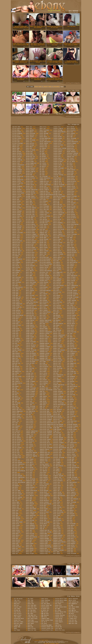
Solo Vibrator (71, 272)
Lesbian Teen (57, 167)
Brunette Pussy (30, 253)
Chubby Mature (30, 334)
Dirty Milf (29, 474)
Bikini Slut (16, 507)
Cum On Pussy (30, 423)
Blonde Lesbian (30, 170)
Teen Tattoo (70, 415)
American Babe (16, 249)
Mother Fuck (57, 348)
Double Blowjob (30, 487)
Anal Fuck (15, 269)
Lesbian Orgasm (58, 138)
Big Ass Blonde (17, 439)
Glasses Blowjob (44, 266)
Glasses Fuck (43, 269)
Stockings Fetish (72, 292)
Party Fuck (56, 408)
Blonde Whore (30, 188)
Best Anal (15, 423)
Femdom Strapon (44, 183)
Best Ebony (15, 428)
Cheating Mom (30, 312)
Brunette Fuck (30, 239)
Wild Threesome (71, 524)
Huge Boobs (43, 393)
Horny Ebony (43, 372)
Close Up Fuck (30, 358)
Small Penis (70, 244)
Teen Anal (70, 334)
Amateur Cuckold (17, 171)
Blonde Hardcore (31, 168)
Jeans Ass (42, 463)
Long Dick (56, 188)
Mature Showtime (73, 599)
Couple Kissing (30, 395)
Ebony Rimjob (30, 550)
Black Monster (16, 540)
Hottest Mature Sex (60, 612)
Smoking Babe (71, 248)
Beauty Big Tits (17, 410)
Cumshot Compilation (32, 431)
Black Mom (15, 539)
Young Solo (70, 550)
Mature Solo (57, 249)
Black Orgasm (16, 542)
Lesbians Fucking (58, 175)
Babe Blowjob (16, 353)
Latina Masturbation (45, 504)
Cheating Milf (30, 310)
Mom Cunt (56, 319)
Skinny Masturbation (73, 224)
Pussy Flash (57, 502)
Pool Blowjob (57, 433)
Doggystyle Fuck (31, 482)
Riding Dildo (71, 147)
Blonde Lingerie (31, 171)
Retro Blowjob (71, 128)
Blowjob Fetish (30, 191)
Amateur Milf (16, 198)
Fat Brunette (43, 158)
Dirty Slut (29, 476)
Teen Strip (70, 410)
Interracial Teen (45, 446)
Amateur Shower (17, 214)
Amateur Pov (16, 210)
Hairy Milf (43, 315)
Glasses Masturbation (46, 271)
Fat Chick (42, 160)
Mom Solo (56, 327)
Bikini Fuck (16, 506)
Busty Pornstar (30, 296)
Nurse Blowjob (57, 367)
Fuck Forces (59, 114)
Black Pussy (16, 552)
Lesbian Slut (57, 155)
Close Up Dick (30, 357)
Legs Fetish (43, 525)
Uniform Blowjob (72, 449)
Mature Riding (57, 246)
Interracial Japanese (46, 433)
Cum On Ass (29, 418)
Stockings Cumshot (72, 291)
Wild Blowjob (71, 514)
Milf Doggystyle (58, 272)
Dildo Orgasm (30, 459)
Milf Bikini (57, 264)
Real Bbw (56, 517)
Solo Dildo (70, 259)
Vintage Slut (71, 474)
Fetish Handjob (44, 188)
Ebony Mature (30, 539)
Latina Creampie (44, 494)
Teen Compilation (72, 352)
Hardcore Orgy (44, 339)
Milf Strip (56, 304)
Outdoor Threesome (59, 403)
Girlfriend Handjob (45, 262)
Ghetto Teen (43, 254)
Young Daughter (71, 544)
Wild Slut (70, 520)
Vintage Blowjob (72, 463)
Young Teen (70, 552)
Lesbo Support (59, 622)
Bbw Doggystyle (17, 372)
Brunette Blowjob (31, 229)
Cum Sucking (29, 426)
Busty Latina (30, 289)
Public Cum (56, 491)
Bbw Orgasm (15, 386)
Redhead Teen (57, 549)
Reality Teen (57, 530)
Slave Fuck (70, 236)
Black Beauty (16, 517)
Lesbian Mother (58, 137)
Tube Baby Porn (32, 615)
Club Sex (28, 365)
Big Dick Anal (16, 474)
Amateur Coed (16, 163)
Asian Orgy (15, 324)
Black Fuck (15, 529)
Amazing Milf (16, 246)
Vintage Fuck (71, 464)
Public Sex (56, 497)
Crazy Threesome (31, 406)
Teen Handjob (71, 381)
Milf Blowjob (57, 266)
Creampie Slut (30, 410)
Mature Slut (57, 248)
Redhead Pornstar (58, 545)
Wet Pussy (70, 487)
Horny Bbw (42, 363)
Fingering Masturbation (46, 195)
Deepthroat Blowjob (32, 453)
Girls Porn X (72, 615)
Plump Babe (56, 428)
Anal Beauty (16, 256)
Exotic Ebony (43, 137)
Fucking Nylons (59, 602)
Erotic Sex (43, 135)
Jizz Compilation (45, 466)
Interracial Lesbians (46, 434)
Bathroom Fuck (16, 363)
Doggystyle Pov (30, 484)
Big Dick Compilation (18, 477)
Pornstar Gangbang (59, 446)
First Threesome (44, 206)
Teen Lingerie (71, 385)
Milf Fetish (57, 276)
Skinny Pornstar (72, 229)
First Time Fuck (44, 210)
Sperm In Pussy (71, 279)
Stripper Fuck (71, 299)
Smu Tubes (30, 614)
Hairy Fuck (43, 307)
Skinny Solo (70, 231)
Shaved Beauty (71, 176)
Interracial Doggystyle (46, 424)
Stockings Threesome (73, 297)
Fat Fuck (42, 162)
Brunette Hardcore (31, 241)
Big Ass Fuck (16, 446)
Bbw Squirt (15, 396)
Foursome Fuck (44, 223)
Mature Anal (57, 200)
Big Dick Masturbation (19, 482)
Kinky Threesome (44, 484)
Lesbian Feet (43, 549)
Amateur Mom (16, 200)
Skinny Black (71, 213)
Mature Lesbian (58, 233)
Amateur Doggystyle (18, 180)
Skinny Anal (70, 210)
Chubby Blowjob (30, 327)
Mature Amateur (58, 198)
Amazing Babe (16, 239)
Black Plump (16, 545)
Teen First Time (72, 373)
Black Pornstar (17, 547)
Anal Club (15, 257)
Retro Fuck (70, 132)
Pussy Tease (57, 515)
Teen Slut (70, 403)
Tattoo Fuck (70, 327)
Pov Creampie (57, 463)
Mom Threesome (57, 330)
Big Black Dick (17, 456)
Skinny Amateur (71, 208)
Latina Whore (43, 524)
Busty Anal (29, 272)
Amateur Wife (16, 238)
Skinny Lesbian (71, 223)
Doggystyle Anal (31, 481)
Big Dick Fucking (17, 481)
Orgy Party (56, 388)
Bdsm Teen (15, 406)
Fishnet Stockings (45, 216)
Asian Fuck (15, 309)
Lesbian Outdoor (58, 142)
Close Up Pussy (30, 363)
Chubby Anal (29, 322)
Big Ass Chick (16, 443)
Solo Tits (70, 269)
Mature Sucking (58, 253)
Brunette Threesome (32, 261)
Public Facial (57, 492)
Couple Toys (29, 400)
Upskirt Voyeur (71, 454)
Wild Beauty (70, 510)
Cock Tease (29, 370)
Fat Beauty (43, 155)
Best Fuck (15, 429)
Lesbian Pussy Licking (60, 148)
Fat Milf (42, 168)
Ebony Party (29, 547)
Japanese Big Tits (45, 453)
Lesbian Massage (58, 130)
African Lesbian (17, 138)
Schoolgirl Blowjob (72, 153)
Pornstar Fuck (57, 444)
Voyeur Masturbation (73, 479)
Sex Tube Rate (32, 610)
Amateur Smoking (17, 216)
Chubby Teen (29, 340)
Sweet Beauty (71, 325)
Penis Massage (57, 411)
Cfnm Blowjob (30, 304)
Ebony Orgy (29, 545)
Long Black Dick (58, 186)
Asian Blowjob (16, 299)
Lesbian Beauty (44, 537)
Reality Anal (57, 529)
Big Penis (15, 487)
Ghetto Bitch (43, 246)
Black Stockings (31, 133)
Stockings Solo (71, 296)
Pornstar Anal (57, 434)
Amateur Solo (16, 218)
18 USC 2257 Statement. (50, 643)
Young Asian (70, 529)
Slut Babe (70, 238)
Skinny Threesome (72, 234)
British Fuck (30, 219)
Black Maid (15, 534)
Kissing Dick (43, 486)
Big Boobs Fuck (17, 458)
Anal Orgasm (16, 272)
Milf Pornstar (57, 292)
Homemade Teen (44, 358)
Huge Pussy (43, 405)
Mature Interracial (59, 229)
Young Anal (70, 527)
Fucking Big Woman (47, 625)
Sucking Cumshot (72, 315)
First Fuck (43, 203)
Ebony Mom (29, 542)
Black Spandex (30, 130)
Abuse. (57, 643)
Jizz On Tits (43, 469)
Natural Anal (57, 357)
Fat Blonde (43, 157)
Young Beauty (71, 532)
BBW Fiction (45, 612)
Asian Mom (15, 320)
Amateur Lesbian (17, 196)
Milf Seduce (57, 297)
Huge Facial (43, 401)
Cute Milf (29, 448)
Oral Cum (56, 378)
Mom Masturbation (58, 324)
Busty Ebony (29, 286)
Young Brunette (71, 537)
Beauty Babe (16, 408)
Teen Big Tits (71, 342)
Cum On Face (29, 420)
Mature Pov (56, 244)
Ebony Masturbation (32, 537)
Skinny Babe (70, 211)
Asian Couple (16, 302)
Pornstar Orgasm (58, 449)
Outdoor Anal (57, 390)
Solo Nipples (71, 264)
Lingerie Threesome (59, 185)
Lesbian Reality (58, 150)
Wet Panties (70, 486)
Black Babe (15, 514)
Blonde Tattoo (30, 185)
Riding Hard (70, 148)
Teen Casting (71, 347)
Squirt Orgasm (71, 287)
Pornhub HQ (46, 114)
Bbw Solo (15, 395)
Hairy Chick (43, 304)
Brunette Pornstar (31, 249)
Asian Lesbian (16, 314)
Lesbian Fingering (45, 552)
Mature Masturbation (59, 236)
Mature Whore (57, 259)
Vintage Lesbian (72, 466)
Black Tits (29, 142)
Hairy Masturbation (45, 312)
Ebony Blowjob (30, 504)
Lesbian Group (44, 553)
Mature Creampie (58, 214)
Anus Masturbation (18, 287)
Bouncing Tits (30, 206)
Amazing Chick (16, 243)
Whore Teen (70, 501)
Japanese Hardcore (45, 458)
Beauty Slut (16, 421)
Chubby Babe (29, 324)
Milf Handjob (57, 281)
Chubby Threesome (31, 342)
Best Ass (15, 424)
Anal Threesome (17, 282)
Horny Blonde (43, 365)
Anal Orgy (15, 274)
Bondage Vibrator (31, 198)
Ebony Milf (29, 540)
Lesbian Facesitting (45, 547)
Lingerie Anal (57, 180)
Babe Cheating (16, 357)
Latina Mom (43, 507)
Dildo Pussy (29, 461)
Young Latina (71, 545)
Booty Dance (29, 203)
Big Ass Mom (16, 451)
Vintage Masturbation (73, 467)
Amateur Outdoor (17, 208)
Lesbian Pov (57, 147)
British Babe (30, 218)
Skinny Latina (71, 221)
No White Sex (45, 610)
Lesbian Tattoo (58, 165)
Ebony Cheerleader (31, 509)
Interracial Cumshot (45, 421)
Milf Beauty (57, 262)
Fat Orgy (42, 171)
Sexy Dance (70, 168)
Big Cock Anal (16, 461)
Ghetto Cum (43, 249)
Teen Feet (70, 368)
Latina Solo (43, 517)
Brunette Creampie (31, 234)
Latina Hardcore (44, 501)
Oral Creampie (57, 377)
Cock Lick (29, 367)
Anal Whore (15, 286)
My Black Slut (45, 609)
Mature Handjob (58, 226)
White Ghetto (71, 491)
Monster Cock (57, 334)
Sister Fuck (70, 205)
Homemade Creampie (45, 347)
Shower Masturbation (73, 200)
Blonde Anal (29, 152)
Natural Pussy (57, 362)
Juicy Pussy (43, 472)
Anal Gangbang (16, 271)
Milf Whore (56, 312)
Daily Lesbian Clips (47, 620)
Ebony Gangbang (30, 525)
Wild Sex (69, 519)
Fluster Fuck (19, 114)
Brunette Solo (30, 256)
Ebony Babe (29, 499)
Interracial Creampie (46, 420)
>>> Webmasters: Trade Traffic (41, 640)
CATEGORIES (56, 87)
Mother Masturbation (59, 350)
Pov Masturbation (58, 466)
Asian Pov (15, 327)
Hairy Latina (43, 309)
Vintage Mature (71, 469)
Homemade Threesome (45, 360)
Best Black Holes (33, 619)
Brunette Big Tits (31, 226)
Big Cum (15, 472)
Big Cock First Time (18, 467)
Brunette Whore (30, 262)
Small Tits (70, 246)
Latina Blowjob (44, 491)
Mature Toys (57, 256)
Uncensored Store (46, 575)
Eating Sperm (30, 494)
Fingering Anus (44, 191)
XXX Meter (71, 614)
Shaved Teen (70, 195)
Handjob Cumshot (44, 322)
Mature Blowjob (58, 210)
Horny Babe (43, 362)
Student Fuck (71, 302)
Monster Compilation (59, 335)
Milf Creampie (57, 269)
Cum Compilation (31, 411)
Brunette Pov (30, 251)
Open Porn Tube (73, 624)
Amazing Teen (16, 248)
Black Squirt (30, 132)
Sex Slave (70, 165)
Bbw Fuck (15, 375)
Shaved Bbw (70, 175)
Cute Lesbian (30, 446)
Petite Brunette (58, 418)
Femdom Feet (43, 180)
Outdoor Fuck (57, 395)
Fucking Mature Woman (61, 600)
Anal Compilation (17, 259)
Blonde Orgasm (30, 176)
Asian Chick (16, 300)
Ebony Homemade (30, 529)
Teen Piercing (71, 395)
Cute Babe (29, 438)
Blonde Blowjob (30, 158)
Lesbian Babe (43, 534)
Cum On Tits (29, 424)
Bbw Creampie (16, 370)
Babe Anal (15, 352)
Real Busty (56, 522)
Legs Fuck (42, 527)
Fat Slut (42, 173)
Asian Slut (15, 332)
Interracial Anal (45, 410)
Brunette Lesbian (31, 243)
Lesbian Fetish (44, 550)
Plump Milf (56, 431)
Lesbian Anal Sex (45, 530)
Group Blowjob (44, 287)
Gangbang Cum (43, 234)
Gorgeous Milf (44, 281)
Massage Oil (57, 193)
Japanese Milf (44, 459)
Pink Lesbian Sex (74, 602)
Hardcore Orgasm (44, 337)
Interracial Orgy (45, 441)
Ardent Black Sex (33, 617)
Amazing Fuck (16, 244)
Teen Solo (70, 405)
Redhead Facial (58, 537)
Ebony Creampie (30, 514)
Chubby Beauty (30, 325)
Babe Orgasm (16, 360)
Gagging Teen (43, 233)
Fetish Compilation (45, 185)
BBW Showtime (45, 615)
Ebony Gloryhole (31, 527)
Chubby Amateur (30, 320)
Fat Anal (42, 150)
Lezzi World (58, 628)
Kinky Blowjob (44, 476)
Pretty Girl (57, 484)
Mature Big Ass (58, 205)
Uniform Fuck (71, 453)
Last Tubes (32, 114)
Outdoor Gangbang (58, 396)
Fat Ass (42, 152)
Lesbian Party (57, 143)
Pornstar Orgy (57, 451)
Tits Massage (71, 446)
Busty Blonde (30, 279)
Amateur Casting (17, 157)
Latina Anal (43, 487)
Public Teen (57, 499)
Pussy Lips (56, 509)
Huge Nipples (43, 403)
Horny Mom (42, 378)
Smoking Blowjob (72, 251)
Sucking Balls (71, 307)
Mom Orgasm (56, 325)
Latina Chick (43, 492)
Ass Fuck (15, 343)
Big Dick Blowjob (17, 476)
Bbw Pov (15, 391)
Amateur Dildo (16, 178)
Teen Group (70, 380)
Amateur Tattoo (17, 229)
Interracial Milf (45, 436)
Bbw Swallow (16, 400)
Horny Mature (43, 375)
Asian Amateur (16, 289)
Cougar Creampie (31, 381)
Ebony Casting (30, 507)
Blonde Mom (29, 175)
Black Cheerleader (18, 522)
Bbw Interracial (17, 377)
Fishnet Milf (43, 214)
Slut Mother (70, 241)
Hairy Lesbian (44, 310)
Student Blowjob (72, 300)
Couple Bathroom (31, 390)
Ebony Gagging (30, 524)
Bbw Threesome (16, 403)
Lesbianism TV (59, 614)
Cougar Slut (29, 386)
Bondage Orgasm (30, 196)
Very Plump (72, 609)
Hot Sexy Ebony (46, 604)
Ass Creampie (16, 339)
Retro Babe (56, 552)
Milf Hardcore (57, 282)
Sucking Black (71, 312)
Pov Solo (56, 472)
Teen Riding (70, 400)
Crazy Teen (29, 405)
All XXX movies (19, 102)
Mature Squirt (57, 251)
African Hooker (17, 137)
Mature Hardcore (58, 228)
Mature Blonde (57, 208)
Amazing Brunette (17, 241)
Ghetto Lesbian (44, 251)
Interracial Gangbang (46, 431)
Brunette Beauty (31, 224)
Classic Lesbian (31, 347)
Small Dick (70, 243)
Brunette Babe (30, 223)
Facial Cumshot (44, 143)
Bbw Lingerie (16, 381)
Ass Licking (16, 345)
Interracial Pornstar (46, 444)
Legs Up (42, 529)
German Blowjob (44, 239)
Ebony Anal (29, 497)
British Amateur (31, 216)
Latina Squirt (44, 519)
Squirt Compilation (72, 286)
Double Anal (29, 486)
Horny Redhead (44, 383)
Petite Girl (57, 420)
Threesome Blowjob (72, 424)
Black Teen (29, 138)
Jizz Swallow (43, 471)
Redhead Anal (57, 532)
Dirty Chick (29, 471)
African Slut (16, 140)
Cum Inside (29, 416)
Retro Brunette (71, 130)
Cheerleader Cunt (31, 317)
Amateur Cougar (17, 167)
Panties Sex (57, 406)
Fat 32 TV (44, 622)
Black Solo (29, 128)
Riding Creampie (72, 143)
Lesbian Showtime (60, 615)
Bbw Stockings (16, 398)
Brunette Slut (30, 254)
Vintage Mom (70, 472)
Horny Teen (43, 385)
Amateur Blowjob (17, 153)
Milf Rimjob (57, 296)
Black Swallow (30, 135)
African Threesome (18, 143)
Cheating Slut (30, 314)
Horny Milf (43, 377)
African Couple (17, 132)
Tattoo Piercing (72, 332)
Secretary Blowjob (72, 155)
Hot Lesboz (58, 610)
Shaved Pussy (71, 191)
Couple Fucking (30, 393)
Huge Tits (42, 406)
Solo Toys (70, 271)
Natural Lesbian (58, 360)
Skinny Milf (70, 226)
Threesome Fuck (71, 428)
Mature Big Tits (58, 206)
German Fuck (43, 241)
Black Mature (16, 535)
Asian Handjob (16, 310)
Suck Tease (70, 305)
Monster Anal (57, 332)
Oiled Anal (56, 370)
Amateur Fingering (18, 183)
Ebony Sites (45, 602)
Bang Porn (59, 102)
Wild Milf (70, 517)
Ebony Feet (29, 519)
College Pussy (30, 377)
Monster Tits (57, 342)
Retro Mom (70, 137)
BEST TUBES (30, 87)
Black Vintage (30, 145)
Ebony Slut (29, 552)
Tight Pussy (70, 439)
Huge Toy (42, 408)
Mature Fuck (57, 221)
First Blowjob (44, 201)
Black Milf (15, 537)
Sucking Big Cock (72, 309)
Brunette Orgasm (31, 248)
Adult (59, 587)
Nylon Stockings (58, 368)
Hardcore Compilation (46, 332)
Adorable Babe (16, 127)
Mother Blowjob (58, 345)
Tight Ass (70, 436)
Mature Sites (72, 600)
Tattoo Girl (70, 329)
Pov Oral (56, 467)
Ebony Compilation (31, 512)
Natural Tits (57, 365)
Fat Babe (42, 153)
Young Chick (70, 539)
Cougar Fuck (29, 383)
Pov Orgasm (56, 469)
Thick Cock (70, 423)
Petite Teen (57, 423)
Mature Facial (57, 216)
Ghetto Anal (43, 244)
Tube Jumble (32, 575)
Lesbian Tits (57, 170)
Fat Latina (43, 163)
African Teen (16, 142)
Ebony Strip (43, 127)
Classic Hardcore (31, 345)
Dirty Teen (29, 477)
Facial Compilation (45, 142)
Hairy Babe (43, 299)
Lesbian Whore (57, 173)
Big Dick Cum (16, 479)
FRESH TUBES (38, 87)
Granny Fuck (43, 284)
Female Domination (45, 178)
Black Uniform (30, 143)
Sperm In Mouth (71, 277)
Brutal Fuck (29, 267)
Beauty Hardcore (17, 415)
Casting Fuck (30, 300)
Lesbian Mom (57, 135)
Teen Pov (69, 396)
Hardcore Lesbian (45, 334)
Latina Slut (43, 515)
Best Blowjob (16, 426)
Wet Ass (69, 481)
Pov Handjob (57, 464)
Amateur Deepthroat (18, 176)
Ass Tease (15, 347)
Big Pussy (15, 489)
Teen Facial (70, 367)
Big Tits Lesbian (17, 497)
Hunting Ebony (45, 607)
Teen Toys (70, 420)
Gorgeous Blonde (44, 276)
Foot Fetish (43, 218)
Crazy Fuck (29, 401)
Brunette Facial (31, 238)
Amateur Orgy (16, 206)
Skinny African (71, 206)
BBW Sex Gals (45, 614)
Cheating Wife (30, 315)
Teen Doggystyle (72, 363)
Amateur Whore (16, 236)
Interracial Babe (45, 411)
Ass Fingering (16, 340)
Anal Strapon (16, 279)
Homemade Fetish (44, 350)
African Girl (16, 135)
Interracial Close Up (46, 418)
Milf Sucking (57, 305)
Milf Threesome (58, 309)
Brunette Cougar (31, 233)
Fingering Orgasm (45, 196)
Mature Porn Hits (60, 630)
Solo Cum (69, 257)
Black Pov (15, 549)
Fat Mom (42, 170)
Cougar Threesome (31, 388)
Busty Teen (29, 297)
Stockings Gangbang (72, 294)
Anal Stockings (17, 277)
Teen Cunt (70, 357)
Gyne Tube (30, 602)
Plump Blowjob (57, 429)
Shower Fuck (70, 198)
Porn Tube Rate (32, 605)
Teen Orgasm (70, 388)
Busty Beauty (30, 277)
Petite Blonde (57, 416)
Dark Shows (31, 624)
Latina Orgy (43, 510)
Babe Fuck (15, 358)
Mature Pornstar (58, 243)
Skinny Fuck (70, 219)
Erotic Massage (44, 133)
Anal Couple (16, 261)
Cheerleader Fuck (31, 319)
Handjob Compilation (45, 320)
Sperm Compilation (72, 276)
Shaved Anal (70, 171)
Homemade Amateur (45, 343)
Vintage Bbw (70, 461)
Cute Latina (29, 444)
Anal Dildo (15, 264)
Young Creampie (71, 542)
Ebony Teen (43, 128)
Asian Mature (16, 317)
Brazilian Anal (30, 210)
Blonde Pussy (30, 181)
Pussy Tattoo (57, 514)
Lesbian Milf (57, 133)
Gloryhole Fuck (44, 272)
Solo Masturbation (72, 262)
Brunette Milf (30, 244)
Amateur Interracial (18, 193)
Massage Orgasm (58, 195)
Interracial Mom (44, 438)
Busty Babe (29, 276)
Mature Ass (56, 201)
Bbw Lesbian (16, 380)
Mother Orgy (57, 353)
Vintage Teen (71, 476)
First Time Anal (44, 208)
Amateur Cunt (16, 175)
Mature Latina (57, 231)
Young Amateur (71, 525)
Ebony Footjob (30, 520)
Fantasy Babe (43, 145)
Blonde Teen (29, 186)
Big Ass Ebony (16, 444)
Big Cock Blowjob (17, 463)
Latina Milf (43, 506)
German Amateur (44, 236)
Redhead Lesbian (58, 540)
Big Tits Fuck (16, 496)
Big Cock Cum (16, 466)
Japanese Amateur (45, 449)
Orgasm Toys (57, 386)
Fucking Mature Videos (61, 599)
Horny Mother (43, 380)
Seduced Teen (71, 157)
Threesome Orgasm (72, 429)
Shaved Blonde (71, 180)
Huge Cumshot (43, 396)
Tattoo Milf (70, 330)
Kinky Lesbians (44, 479)
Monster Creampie (58, 337)
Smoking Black (71, 249)
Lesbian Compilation (45, 540)
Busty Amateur (30, 271)
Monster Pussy (57, 340)
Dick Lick (29, 458)
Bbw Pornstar (16, 390)
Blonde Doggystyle (31, 163)
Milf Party (56, 291)
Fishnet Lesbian (44, 213)
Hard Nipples (43, 327)
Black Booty (16, 520)
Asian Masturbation (18, 315)
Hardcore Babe (44, 329)
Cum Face (28, 415)
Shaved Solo (70, 193)
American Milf (16, 253)
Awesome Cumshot (17, 350)
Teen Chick (70, 350)
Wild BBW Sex (72, 610)
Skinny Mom (70, 228)
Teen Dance (70, 358)
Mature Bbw (56, 203)
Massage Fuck (57, 191)
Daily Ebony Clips (33, 622)
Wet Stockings (71, 489)
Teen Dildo (70, 362)
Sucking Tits (71, 320)
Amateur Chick (16, 162)
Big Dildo (15, 484)
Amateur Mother (17, 201)
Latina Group (43, 499)
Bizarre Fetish (17, 509)
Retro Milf (70, 135)
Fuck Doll (42, 229)
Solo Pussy (70, 267)
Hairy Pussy (43, 317)
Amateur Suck (16, 224)
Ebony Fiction (32, 628)
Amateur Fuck (16, 185)
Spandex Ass (70, 274)
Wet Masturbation (72, 482)
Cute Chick (29, 443)
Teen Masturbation (72, 386)
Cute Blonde (29, 439)
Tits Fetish (70, 444)
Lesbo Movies (59, 620)
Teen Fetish (70, 370)
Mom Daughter (57, 320)
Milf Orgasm (57, 287)
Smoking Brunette (72, 253)
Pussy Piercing (58, 510)
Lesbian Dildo (44, 544)
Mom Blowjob (57, 315)
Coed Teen (29, 372)
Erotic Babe (43, 132)
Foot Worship (43, 219)
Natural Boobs (57, 358)
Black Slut (29, 127)
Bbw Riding (15, 393)
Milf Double (57, 274)
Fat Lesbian (43, 165)
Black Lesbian (16, 532)
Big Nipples (16, 486)
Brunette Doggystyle (32, 236)
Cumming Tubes (45, 619)
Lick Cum (56, 176)
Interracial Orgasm (45, 439)
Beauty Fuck (16, 413)
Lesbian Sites (59, 617)
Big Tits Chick (17, 492)
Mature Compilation (59, 213)
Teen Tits (70, 418)
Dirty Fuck (29, 472)
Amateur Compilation (18, 165)
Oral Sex (56, 383)
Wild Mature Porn (74, 612)
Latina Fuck (43, 497)
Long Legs (56, 190)
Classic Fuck (30, 343)
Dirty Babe (29, 466)
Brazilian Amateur (31, 208)
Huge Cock (42, 395)
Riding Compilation (72, 142)
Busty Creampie (30, 284)
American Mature (17, 251)
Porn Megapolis (73, 604)
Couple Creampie (31, 391)
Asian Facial (16, 305)
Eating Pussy (30, 492)
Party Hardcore (58, 410)
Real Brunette (57, 520)
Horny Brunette (44, 367)
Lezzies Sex (58, 627)
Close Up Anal (30, 352)
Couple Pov (29, 398)
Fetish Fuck (43, 186)
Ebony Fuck (29, 522)
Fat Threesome (44, 176)
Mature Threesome (58, 254)
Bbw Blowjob (16, 367)
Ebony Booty (29, 506)
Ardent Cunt (46, 102)
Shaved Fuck (70, 185)
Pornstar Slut (57, 454)
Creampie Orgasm (31, 408)
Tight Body (70, 438)
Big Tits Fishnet (17, 494)
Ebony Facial (30, 517)
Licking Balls (57, 178)
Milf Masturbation (59, 286)
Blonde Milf (29, 173)
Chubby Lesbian (30, 332)
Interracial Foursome (46, 428)
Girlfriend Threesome (46, 264)
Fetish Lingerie (44, 190)
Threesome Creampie (72, 426)
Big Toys (15, 501)
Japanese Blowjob (45, 454)
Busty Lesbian (30, 291)
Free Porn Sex (73, 620)
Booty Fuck (29, 205)
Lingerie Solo (57, 181)
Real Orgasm (57, 527)
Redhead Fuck (57, 539)
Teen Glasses (71, 378)
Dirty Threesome (31, 479)
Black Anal (15, 510)
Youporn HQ (32, 587)
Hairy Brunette (44, 302)
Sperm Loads (70, 282)
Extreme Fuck (43, 140)
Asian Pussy (16, 329)
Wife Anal (70, 504)
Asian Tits (15, 337)
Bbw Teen (15, 401)
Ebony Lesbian (30, 535)
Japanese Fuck (44, 456)
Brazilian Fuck (30, 213)
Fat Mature (43, 167)
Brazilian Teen (30, 214)
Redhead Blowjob (58, 535)
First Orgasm (43, 205)
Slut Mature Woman (74, 607)
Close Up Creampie (31, 355)
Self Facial (70, 158)
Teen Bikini (70, 343)
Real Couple (57, 524)
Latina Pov (43, 514)
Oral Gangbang (57, 381)
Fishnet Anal (43, 211)
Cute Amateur (30, 436)
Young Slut (70, 549)
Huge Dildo (43, 398)
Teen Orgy (70, 390)
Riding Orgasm (71, 150)
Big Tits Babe (16, 491)
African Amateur (17, 128)
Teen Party (70, 393)
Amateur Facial (17, 181)
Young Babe (70, 530)
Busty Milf (29, 292)
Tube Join (32, 102)
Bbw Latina (15, 378)
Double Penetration (32, 491)
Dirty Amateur (30, 464)
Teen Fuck (70, 375)
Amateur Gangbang (17, 186)
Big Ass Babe (16, 436)
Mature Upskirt (58, 257)
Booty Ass (29, 200)
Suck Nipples (71, 304)
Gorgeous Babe (44, 274)
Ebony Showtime (46, 600)
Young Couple (71, 540)
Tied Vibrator (71, 431)
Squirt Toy (70, 289)
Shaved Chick (71, 183)
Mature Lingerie (58, 234)
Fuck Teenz (58, 604)
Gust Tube (30, 600)
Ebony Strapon (30, 553)
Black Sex (15, 553)
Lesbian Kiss (57, 127)
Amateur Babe (16, 148)
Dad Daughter (30, 451)
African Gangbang (17, 133)
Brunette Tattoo (31, 257)
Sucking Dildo (71, 317)
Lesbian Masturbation (59, 132)
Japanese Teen (44, 461)
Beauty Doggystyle (18, 411)
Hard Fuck (42, 325)
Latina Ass (43, 489)
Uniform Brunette (72, 451)
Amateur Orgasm (17, 205)
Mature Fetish (57, 219)
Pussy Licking (57, 507)
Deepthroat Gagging (32, 456)
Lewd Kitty (58, 625)
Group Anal (43, 286)
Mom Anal (56, 314)
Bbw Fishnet (16, 373)
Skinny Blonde (71, 214)
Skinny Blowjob (71, 216)
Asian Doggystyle (17, 304)
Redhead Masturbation (59, 542)
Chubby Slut (29, 339)
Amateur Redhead (17, 211)
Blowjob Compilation (32, 190)
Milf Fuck (56, 277)
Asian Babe (15, 294)
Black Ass (15, 512)
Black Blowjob (16, 519)
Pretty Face (57, 482)
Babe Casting (16, 355)
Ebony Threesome (44, 130)
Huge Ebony (43, 400)
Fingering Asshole (45, 193)
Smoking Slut (71, 256)
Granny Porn (58, 605)
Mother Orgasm (57, 352)
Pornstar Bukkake (58, 439)
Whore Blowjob (71, 496)
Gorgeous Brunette (45, 277)
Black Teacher (30, 137)
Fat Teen (42, 175)
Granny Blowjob (44, 282)
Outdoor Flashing (58, 393)
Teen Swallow (71, 413)
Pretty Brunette (58, 481)
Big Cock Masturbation (19, 471)
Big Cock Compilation (18, 464)
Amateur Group (16, 188)
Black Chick (16, 524)
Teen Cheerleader (72, 348)
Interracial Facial (45, 426)
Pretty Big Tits (58, 479)
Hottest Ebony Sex (47, 605)
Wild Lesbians (71, 515)
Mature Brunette (58, 211)
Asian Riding (16, 330)
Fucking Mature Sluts (47, 630)
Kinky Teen (43, 482)
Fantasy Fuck (43, 147)
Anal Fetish (16, 266)
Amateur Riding (17, 213)
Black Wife (29, 148)
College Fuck (30, 373)
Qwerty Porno (19, 575)
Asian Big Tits (17, 297)
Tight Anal (70, 433)
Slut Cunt (70, 239)
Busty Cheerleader (31, 282)
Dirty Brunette (30, 469)
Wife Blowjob (71, 506)
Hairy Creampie (44, 305)
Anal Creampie (16, 262)
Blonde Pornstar (31, 178)
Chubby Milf (29, 335)
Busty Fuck (29, 287)
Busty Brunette (30, 281)
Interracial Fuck (45, 429)
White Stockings (72, 494)
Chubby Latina (30, 330)
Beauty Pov (15, 420)
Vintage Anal (71, 458)
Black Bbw (15, 515)
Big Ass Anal (16, 433)
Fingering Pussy (44, 198)
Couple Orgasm (30, 396)
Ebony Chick (29, 510)
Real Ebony (56, 525)
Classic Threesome (31, 350)
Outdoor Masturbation (59, 400)
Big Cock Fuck (16, 469)
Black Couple (16, 525)
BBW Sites (44, 617)
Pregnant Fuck (57, 477)
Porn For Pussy (73, 617)
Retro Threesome (72, 138)
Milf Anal (56, 261)
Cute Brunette (30, 441)
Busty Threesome (31, 299)
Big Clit (15, 459)
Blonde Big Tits (31, 157)
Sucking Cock (71, 314)
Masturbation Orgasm (59, 196)
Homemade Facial (44, 348)
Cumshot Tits (30, 434)
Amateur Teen (16, 231)
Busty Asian (29, 274)
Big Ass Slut (16, 453)
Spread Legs (70, 284)
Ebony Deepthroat (31, 515)
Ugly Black (70, 448)
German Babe (43, 238)
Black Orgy (15, 544)
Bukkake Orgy (30, 269)
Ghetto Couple (44, 248)
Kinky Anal (43, 474)
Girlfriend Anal (44, 257)
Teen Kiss (70, 383)
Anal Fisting (16, 267)
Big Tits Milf (16, 499)
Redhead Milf (57, 544)
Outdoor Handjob (58, 398)
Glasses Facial (44, 267)
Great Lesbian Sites (61, 607)
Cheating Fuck (30, 307)
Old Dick (56, 373)
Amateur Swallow (17, 226)
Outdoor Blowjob (58, 391)
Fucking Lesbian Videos (48, 628)
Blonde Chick (30, 160)
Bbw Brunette (16, 368)
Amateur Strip (16, 223)
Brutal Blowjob (30, 266)
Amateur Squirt (17, 219)
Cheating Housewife (32, 309)
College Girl (30, 375)
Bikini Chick (16, 504)
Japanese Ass (43, 451)
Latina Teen (43, 520)
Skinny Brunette (72, 218)
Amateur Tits (16, 234)
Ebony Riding (30, 549)
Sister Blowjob (71, 203)
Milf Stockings (58, 302)
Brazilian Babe (30, 211)
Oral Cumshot (57, 380)
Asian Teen (15, 335)
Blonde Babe (29, 153)
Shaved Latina (71, 186)
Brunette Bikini (31, 228)
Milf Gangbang (57, 279)
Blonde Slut (29, 183)
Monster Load (57, 339)
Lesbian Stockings (59, 160)
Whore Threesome (72, 502)
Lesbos (57, 624)
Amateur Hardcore (17, 191)
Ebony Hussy (45, 599)
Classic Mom (29, 348)
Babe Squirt (16, 362)
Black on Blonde (31, 150)
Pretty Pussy (57, 486)
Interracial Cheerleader (47, 416)
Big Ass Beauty (17, 438)
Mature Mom (56, 238)
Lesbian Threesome (59, 168)
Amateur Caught (17, 158)
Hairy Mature (43, 314)
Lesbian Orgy (57, 140)
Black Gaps (31, 620)
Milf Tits (56, 310)
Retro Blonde (71, 127)
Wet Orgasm (70, 484)
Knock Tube (31, 604)
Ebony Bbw (29, 501)
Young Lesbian (71, 547)
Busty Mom (29, 294)
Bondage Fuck (30, 195)
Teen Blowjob (71, 345)
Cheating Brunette (31, 305)
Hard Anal (42, 324)
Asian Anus (15, 292)
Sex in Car (70, 167)
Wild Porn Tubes (73, 575)
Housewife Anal (44, 388)
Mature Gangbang (58, 223)
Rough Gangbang (71, 152)
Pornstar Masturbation (60, 448)
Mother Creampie (58, 347)
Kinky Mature (43, 481)
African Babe (16, 130)
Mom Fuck (56, 322)
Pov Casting (57, 461)
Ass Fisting (16, 342)
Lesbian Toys (57, 171)
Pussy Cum (56, 501)
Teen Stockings (71, 408)
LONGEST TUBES (47, 87)
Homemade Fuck (44, 352)
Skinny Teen (70, 233)
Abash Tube (46, 587)
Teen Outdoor (71, 391)
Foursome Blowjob (45, 221)
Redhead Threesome (59, 550)
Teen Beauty (70, 340)
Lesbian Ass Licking (45, 532)
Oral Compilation (58, 375)
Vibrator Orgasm (72, 456)
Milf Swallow (57, 307)
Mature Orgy (57, 241)
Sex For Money (71, 162)
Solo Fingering (71, 261)
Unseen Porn (59, 575)
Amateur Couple (17, 168)
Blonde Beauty (30, 155)
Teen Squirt (70, 406)
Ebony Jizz (29, 532)
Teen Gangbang (71, 377)
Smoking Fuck (71, 254)
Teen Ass (69, 335)
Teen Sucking (71, 411)
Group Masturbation (45, 291)
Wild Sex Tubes (19, 587)
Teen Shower (70, 401)
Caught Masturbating (32, 302)
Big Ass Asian (16, 434)
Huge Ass (42, 391)
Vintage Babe (71, 459)
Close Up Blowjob (31, 353)
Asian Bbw (15, 296)
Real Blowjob (57, 519)
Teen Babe (70, 337)
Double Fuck (29, 489)
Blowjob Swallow (31, 193)
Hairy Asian (43, 297)
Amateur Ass (16, 147)
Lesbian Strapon (58, 162)
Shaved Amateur (71, 170)
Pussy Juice (57, 506)
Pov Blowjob (57, 459)
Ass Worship (16, 348)
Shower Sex (70, 201)
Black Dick (15, 527)
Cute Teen (29, 449)
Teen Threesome (71, 416)
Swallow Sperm (71, 324)
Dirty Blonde (30, 467)
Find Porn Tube (73, 622)
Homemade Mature (44, 355)
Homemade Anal (44, 345)
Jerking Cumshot (44, 464)
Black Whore (29, 147)
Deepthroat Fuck (31, 454)
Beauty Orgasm (16, 416)
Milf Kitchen (57, 284)
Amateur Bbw (16, 150)
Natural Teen (57, 363)
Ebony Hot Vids (32, 630)
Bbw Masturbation (17, 383)
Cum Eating (29, 413)
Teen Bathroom (71, 339)
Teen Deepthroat (72, 360)
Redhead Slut (57, 547)
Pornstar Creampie (59, 443)
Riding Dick (70, 145)
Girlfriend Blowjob (45, 259)
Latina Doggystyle (45, 496)
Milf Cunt (56, 271)
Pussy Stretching (58, 512)
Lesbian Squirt (58, 158)
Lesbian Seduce (58, 152)
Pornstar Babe (57, 436)
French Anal (43, 226)
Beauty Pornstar (17, 418)
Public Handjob (58, 494)
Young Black (70, 534)
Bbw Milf (15, 385)
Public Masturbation (59, 496)
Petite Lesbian (58, 421)
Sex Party (70, 163)
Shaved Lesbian (71, 188)
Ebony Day (30, 627)
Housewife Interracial (46, 390)
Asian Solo (15, 334)
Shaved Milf (70, 190)
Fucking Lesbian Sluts (48, 627)
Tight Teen (70, 441)
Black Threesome (31, 140)
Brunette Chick (30, 231)
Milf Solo (56, 299)
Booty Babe (29, 201)
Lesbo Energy (59, 619)
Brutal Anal (29, 264)
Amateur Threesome (18, 233)
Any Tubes (30, 599)
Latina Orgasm (44, 509)
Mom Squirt (56, 329)
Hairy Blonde (43, 300)
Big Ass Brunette (17, 441)
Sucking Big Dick (72, 310)
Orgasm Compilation (59, 385)
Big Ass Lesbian (17, 448)
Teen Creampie (71, 353)
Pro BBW (71, 605)
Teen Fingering (71, 372)
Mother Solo (57, 355)
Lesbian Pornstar (58, 145)
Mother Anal (57, 343)
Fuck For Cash (44, 231)
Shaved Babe (70, 173)
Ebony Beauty (30, 502)
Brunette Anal (30, 221)
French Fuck (43, 228)
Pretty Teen (57, 487)
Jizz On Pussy (44, 467)
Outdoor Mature (58, 401)
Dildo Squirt (30, 463)
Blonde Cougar (30, 162)
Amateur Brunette (17, 155)
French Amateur (44, 224)
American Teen (16, 254)
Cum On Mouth (30, 421)
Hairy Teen (43, 319)
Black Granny (16, 530)
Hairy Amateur (44, 294)
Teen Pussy (70, 398)
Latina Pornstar (44, 512)
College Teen (30, 378)
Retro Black (57, 553)
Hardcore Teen (44, 342)
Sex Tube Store (32, 612)
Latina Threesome (45, 522)
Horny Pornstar (44, 381)
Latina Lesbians (44, 502)
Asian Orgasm (16, 322)
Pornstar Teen (57, 456)
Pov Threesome (57, 474)
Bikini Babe (16, 502)
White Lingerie (71, 492)
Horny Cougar (43, 370)
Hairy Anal (43, 296)
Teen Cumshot (71, 355)
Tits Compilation (72, 443)
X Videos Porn (73, 619)
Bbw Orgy (15, 388)
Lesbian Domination (45, 545)
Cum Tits (28, 429)
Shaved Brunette (72, 181)
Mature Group (57, 224)
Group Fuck (43, 289)
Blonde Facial (30, 165)
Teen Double (70, 365)
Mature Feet (57, 218)
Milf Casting (57, 267)
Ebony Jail (29, 530)
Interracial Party (45, 443)
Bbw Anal (15, 365)
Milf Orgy (56, 289)
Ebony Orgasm (30, 544)
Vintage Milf (71, 471)
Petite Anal (57, 415)
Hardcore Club (44, 330)
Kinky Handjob (44, 477)
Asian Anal (15, 291)
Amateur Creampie (17, 170)
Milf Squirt (57, 300)
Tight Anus (70, 434)
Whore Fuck (70, 497)
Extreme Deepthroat (45, 138)
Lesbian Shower (58, 153)
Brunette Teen (30, 259)
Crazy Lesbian (30, 403)
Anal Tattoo (16, 281)
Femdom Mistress (44, 181)
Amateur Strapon (17, 221)
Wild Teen (70, 522)
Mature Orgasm (57, 239)
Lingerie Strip (58, 183)
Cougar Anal (29, 380)
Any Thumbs (73, 587)
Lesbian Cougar (44, 542)
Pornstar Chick (58, 441)
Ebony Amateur (30, 496)
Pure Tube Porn (32, 607)
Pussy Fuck (56, 504)
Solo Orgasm (70, 266)
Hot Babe (42, 386)
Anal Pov (15, 276)
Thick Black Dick (72, 421)
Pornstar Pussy (58, 453)
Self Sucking (71, 160)
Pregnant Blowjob (58, 476)
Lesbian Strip (57, 163)
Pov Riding (56, 471)
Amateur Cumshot (17, 173)
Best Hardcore (16, 431)
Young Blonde (71, 535)
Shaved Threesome (72, 196)
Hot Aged (57, 609)
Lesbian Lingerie (58, 128)
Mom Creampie (57, 317)
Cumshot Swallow (31, 433)
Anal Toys (15, 284)
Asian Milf (15, 319)
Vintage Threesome (72, 477)
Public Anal (57, 489)
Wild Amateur (71, 507)
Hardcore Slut (44, 340)
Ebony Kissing (30, 534)
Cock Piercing (30, 368)
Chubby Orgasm (30, 337)
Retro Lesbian (71, 133)
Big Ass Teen (16, 454)
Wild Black (70, 512)
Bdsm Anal (15, 405)
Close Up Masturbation (32, 360)
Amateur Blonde (17, 152)
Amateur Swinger (17, 228)
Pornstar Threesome (59, 458)
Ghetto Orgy (43, 253)
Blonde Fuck (29, 167)
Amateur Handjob (17, 190)
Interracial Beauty (45, 413)
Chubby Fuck (29, 329)
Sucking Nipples (72, 319)
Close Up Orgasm (31, 362)
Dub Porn (73, 102)
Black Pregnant (17, 550)
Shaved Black (71, 178)
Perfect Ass (57, 413)
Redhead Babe (57, 534)
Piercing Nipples (58, 426)
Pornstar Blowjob (58, 438)
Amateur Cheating (17, 160)
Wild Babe (70, 509)
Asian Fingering (17, 307)
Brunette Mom (30, 246)
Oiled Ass (56, 372)
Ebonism (30, 625)
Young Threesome (72, 553)
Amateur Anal (16, 145)
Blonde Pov (29, 180)
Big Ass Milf (16, 449)
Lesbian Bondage (44, 539)
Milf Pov (56, 294)
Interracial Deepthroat (46, 423)
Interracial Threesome (46, 448)
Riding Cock (70, 140)
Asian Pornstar (17, 325)
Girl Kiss (42, 256)
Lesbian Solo (57, 157)
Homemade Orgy (44, 357)
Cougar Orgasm (30, 385)
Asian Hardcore (17, 312)
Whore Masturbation (72, 499)
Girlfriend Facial (45, 261)
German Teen (43, 243)
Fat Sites (44, 624)
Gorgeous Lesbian (45, 279)
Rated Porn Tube (32, 609)
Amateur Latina (17, 195)
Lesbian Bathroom (45, 535)
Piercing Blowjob (58, 424)
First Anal (43, 200)
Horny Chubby (43, 368)
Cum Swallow (29, 428)
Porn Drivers (73, 114)
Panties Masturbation (59, 405)
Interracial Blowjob (45, 415)
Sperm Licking (71, 281)
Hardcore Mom (43, 335)
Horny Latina (43, 373)
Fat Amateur (43, 148)
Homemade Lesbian (45, 353)
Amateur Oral (16, 203)
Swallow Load (71, 322)
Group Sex (42, 292)
